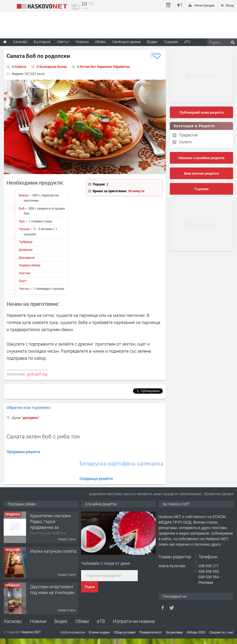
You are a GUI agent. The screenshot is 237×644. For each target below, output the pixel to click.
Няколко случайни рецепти (201, 158)
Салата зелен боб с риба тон (43, 436)
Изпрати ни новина (134, 621)
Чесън (24, 288)
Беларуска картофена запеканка (121, 463)
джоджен (30, 418)
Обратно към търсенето (29, 408)
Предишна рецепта (23, 452)
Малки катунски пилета (53, 551)
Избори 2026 (196, 632)
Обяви (82, 621)
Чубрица (26, 242)
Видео (61, 621)
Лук (22, 221)
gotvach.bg (37, 374)
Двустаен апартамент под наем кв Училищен (52, 589)
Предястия (188, 135)
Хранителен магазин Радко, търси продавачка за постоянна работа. (50, 524)
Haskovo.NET (31, 632)
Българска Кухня (53, 67)
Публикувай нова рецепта (201, 112)
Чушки (24, 229)
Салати (20, 67)
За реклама (174, 632)
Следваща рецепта (96, 478)
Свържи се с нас (221, 632)
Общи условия (125, 632)
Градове (171, 42)
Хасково (13, 621)
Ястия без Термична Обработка (105, 67)
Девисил (26, 250)
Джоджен (27, 257)
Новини (82, 42)
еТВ (101, 621)
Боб (22, 208)
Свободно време (126, 42)
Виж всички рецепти (201, 173)
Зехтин (24, 273)
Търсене (202, 189)
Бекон (24, 195)
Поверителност (150, 632)
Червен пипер (29, 265)
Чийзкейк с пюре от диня (106, 563)
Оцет (23, 281)
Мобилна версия (73, 632)
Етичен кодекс (100, 632)
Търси (90, 587)
